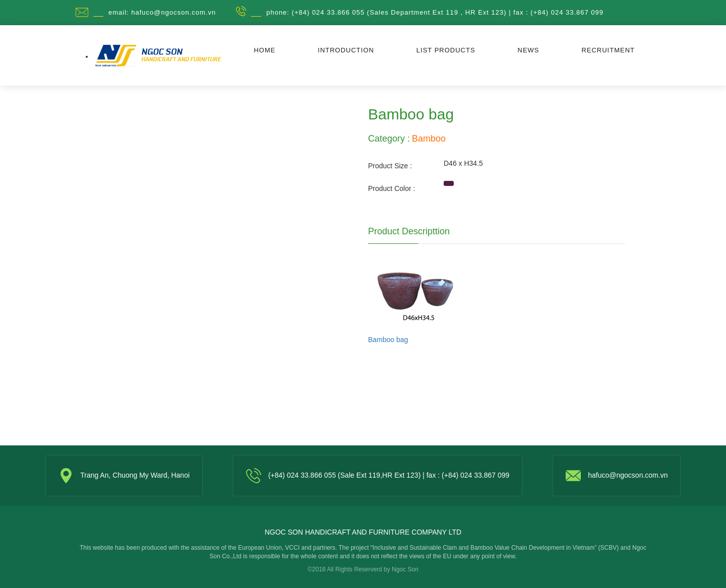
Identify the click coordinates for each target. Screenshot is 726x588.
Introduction (346, 50)
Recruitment (608, 50)
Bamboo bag (388, 340)
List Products (446, 50)
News (529, 50)
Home (264, 50)
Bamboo (429, 139)
